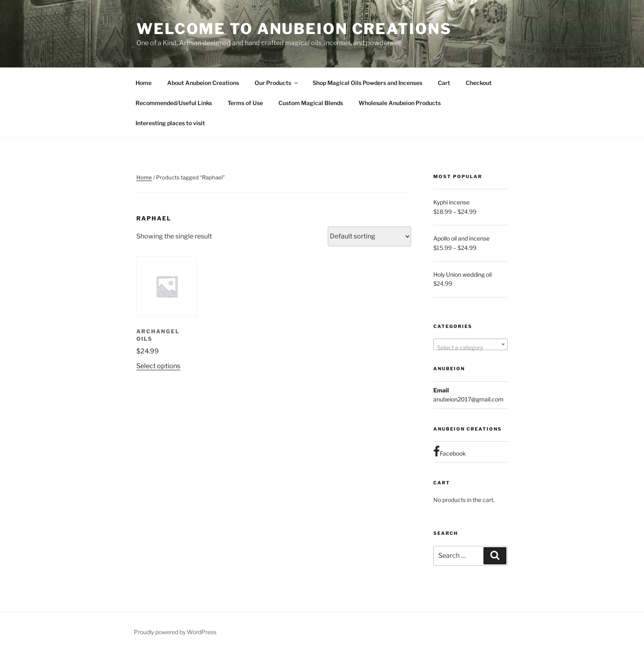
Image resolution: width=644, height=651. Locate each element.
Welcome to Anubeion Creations (294, 29)
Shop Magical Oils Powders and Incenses (367, 83)
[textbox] (470, 348)
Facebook (450, 452)
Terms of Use (245, 103)
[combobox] (470, 344)
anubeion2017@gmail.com (468, 399)
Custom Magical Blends (311, 103)
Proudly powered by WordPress (175, 632)
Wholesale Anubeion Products (400, 103)
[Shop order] (369, 236)
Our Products (277, 83)
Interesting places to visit (170, 123)
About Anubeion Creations (203, 83)
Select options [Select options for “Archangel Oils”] (158, 366)
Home (144, 83)
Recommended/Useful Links (174, 103)
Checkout (479, 83)
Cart (444, 83)
